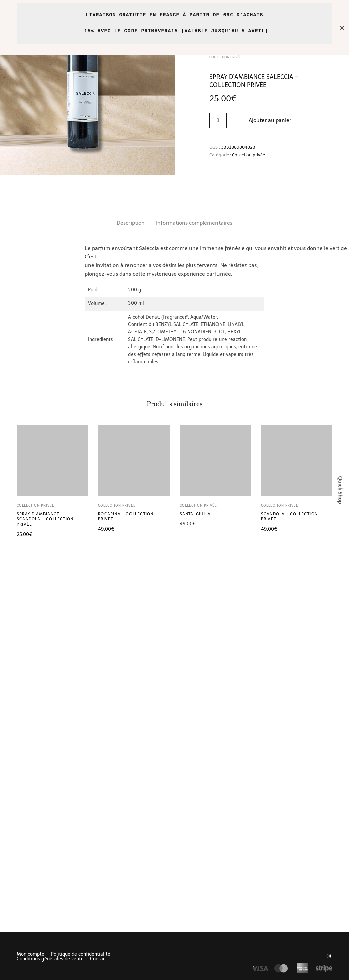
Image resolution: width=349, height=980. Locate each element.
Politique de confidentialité (81, 954)
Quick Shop (340, 490)
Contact (99, 959)
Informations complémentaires (194, 223)
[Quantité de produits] (218, 120)
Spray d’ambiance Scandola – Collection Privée (45, 519)
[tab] (131, 223)
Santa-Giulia (195, 514)
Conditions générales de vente (50, 959)
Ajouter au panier (271, 120)
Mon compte (31, 954)
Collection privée (248, 155)
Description (131, 223)
